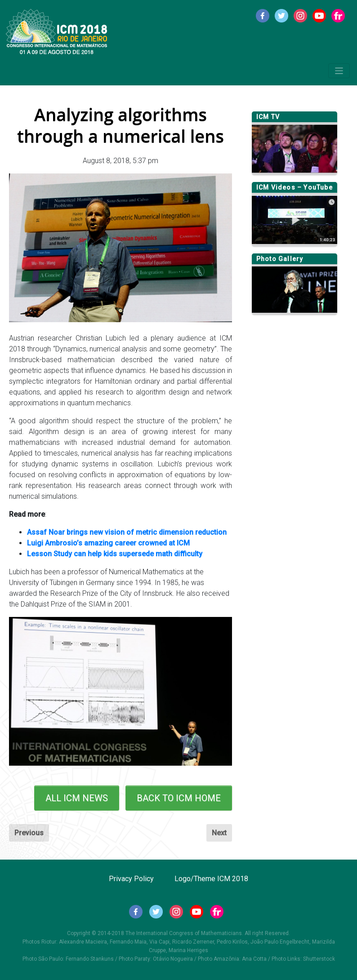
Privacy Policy (131, 879)
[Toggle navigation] (339, 71)
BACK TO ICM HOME (179, 798)
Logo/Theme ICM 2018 (211, 879)
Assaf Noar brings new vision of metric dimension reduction (127, 532)
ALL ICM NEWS (77, 798)
